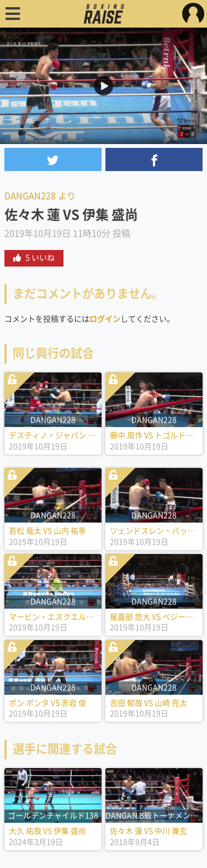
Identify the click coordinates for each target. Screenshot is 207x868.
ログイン (105, 319)
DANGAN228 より (40, 196)
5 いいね (34, 258)
